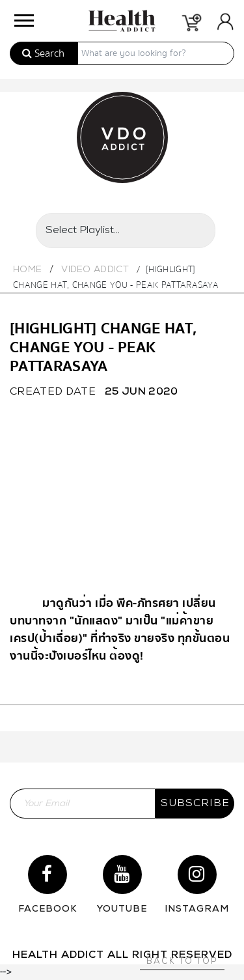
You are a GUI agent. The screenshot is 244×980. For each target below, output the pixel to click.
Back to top (182, 961)
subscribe (195, 804)
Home (27, 270)
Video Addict (95, 270)
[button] (23, 17)
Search (43, 53)
